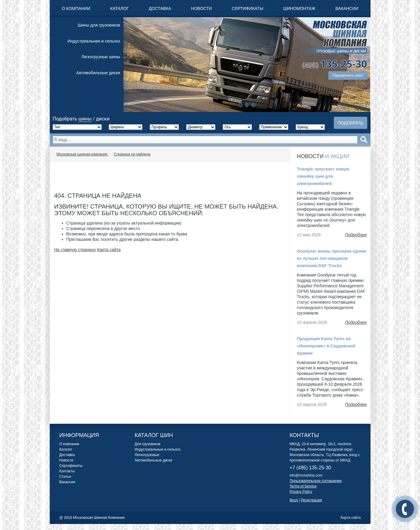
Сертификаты (248, 8)
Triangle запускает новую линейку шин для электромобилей (323, 176)
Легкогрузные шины (101, 57)
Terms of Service (303, 486)
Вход (294, 500)
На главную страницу (75, 250)
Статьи (65, 477)
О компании (76, 8)
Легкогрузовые (147, 455)
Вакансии (347, 8)
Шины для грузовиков (99, 25)
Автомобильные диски (98, 73)
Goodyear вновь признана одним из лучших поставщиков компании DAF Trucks (332, 258)
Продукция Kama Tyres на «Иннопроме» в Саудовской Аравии (326, 346)
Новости (202, 8)
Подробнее (356, 235)
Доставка (160, 8)
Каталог (120, 8)
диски (103, 119)
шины (85, 119)
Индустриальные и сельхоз (158, 449)
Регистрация (311, 500)
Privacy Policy (301, 492)
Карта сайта (109, 250)
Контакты (67, 471)
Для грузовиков (148, 444)
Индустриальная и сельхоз (94, 41)
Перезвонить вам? (348, 75)
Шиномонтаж (299, 8)
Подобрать (351, 123)
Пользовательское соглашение (316, 481)
